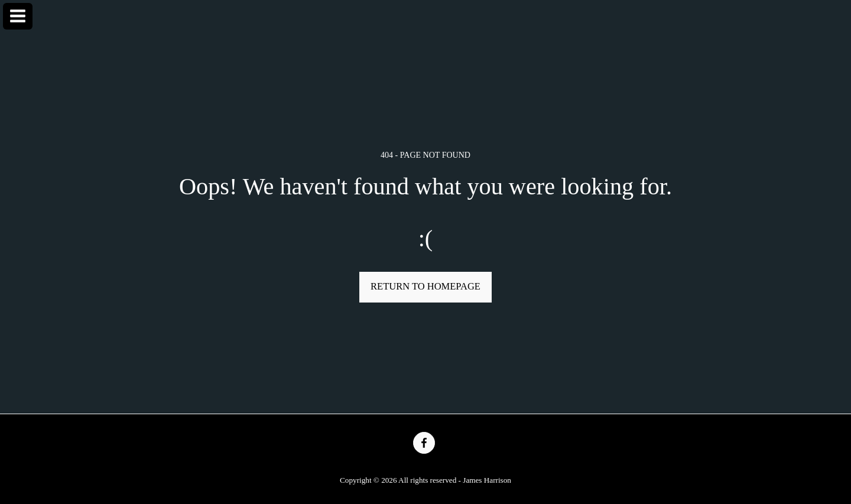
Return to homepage (425, 286)
